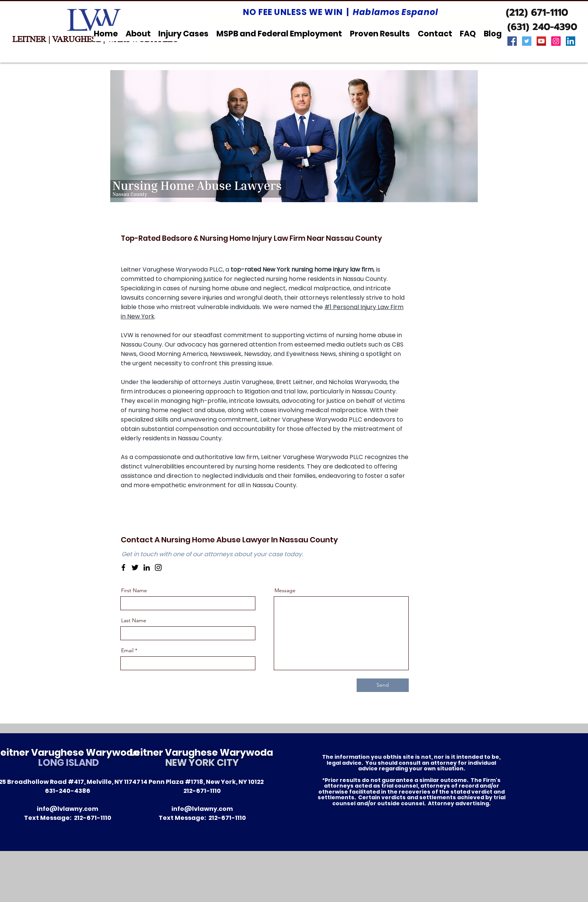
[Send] (383, 685)
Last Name (134, 620)
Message (285, 590)
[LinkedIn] (147, 567)
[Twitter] (135, 567)
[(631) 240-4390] (542, 27)
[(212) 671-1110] (537, 13)
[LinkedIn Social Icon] (571, 41)
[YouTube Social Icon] (541, 41)
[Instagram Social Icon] (556, 41)
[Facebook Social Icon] (512, 41)
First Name (134, 590)
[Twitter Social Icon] (527, 41)
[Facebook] (123, 567)
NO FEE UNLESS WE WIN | (340, 12)
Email (127, 650)
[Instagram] (158, 567)
